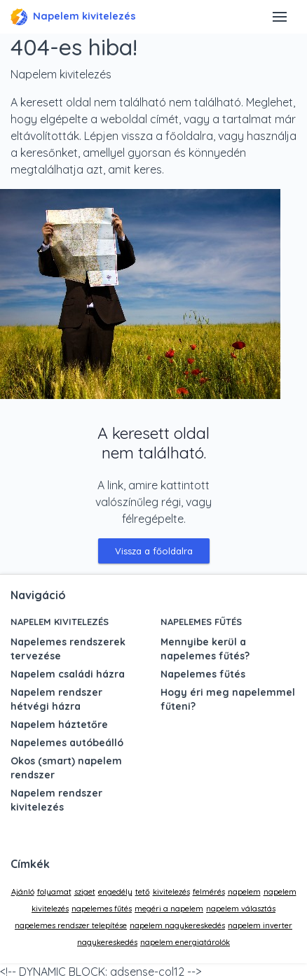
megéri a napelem (169, 909)
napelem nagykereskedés (177, 925)
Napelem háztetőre (59, 724)
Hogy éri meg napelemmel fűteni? (228, 699)
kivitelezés (171, 892)
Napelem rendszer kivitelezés (56, 800)
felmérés (209, 892)
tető (143, 892)
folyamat (54, 892)
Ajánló (23, 892)
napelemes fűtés (102, 909)
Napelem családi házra (68, 674)
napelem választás (241, 909)
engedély (115, 892)
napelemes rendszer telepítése (71, 925)
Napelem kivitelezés (73, 17)
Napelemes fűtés (201, 622)
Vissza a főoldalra (154, 551)
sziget (85, 892)
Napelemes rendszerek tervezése (68, 649)
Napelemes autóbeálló (67, 743)
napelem (244, 892)
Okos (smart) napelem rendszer (66, 768)
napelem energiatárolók (185, 942)
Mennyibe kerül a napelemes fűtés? (205, 649)
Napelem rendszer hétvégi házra (56, 699)
